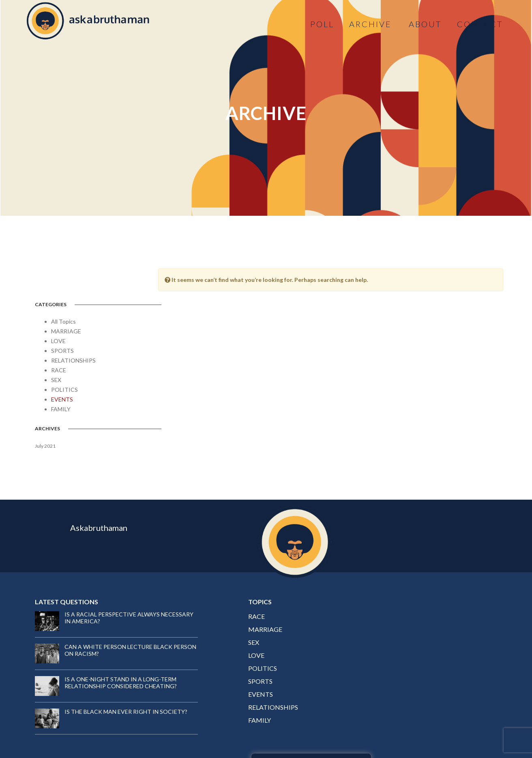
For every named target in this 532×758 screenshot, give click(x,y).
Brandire (487, 733)
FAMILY (61, 379)
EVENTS (62, 369)
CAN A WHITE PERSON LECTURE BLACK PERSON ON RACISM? (118, 605)
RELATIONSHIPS (73, 330)
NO (475, 656)
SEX (56, 349)
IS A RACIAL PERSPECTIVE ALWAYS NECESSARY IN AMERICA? (112, 572)
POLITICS (64, 359)
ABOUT (425, 24)
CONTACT (479, 24)
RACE (59, 340)
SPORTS (62, 320)
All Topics (63, 291)
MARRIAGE (66, 301)
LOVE (58, 310)
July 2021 (45, 416)
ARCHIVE (370, 24)
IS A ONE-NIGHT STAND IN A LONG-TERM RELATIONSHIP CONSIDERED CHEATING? (121, 637)
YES (429, 656)
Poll (322, 24)
